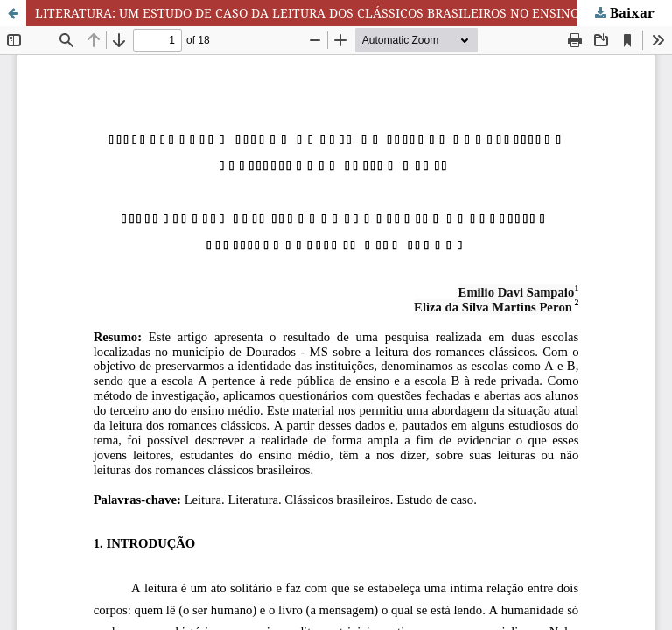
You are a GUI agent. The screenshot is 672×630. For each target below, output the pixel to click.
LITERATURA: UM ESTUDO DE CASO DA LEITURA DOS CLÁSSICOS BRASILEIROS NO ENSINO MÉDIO (329, 13)
